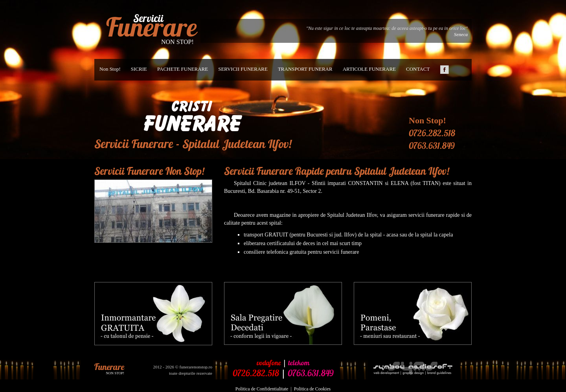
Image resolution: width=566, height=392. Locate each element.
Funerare (152, 27)
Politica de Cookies (312, 389)
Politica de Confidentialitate (262, 389)
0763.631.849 (432, 146)
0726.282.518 (432, 133)
